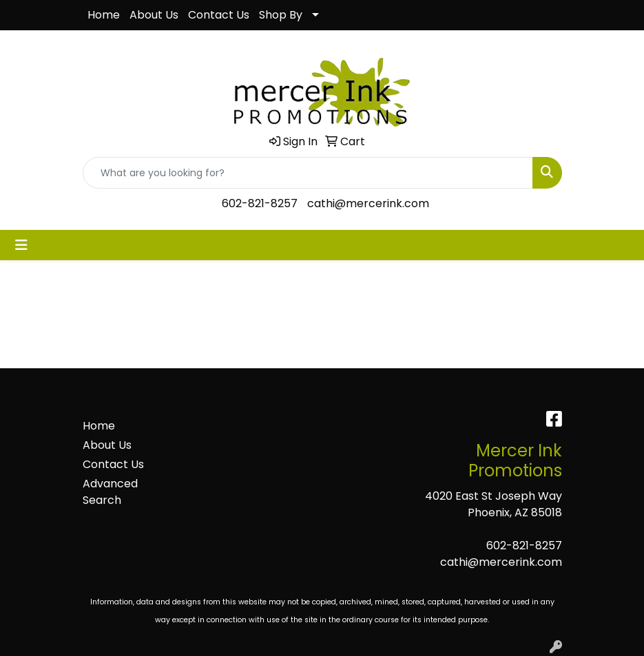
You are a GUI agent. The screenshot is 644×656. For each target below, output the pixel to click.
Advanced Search (110, 492)
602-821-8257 (260, 203)
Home (104, 15)
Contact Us (219, 15)
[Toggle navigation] (21, 245)
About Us (154, 15)
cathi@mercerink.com (368, 203)
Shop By (281, 15)
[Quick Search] (308, 173)
